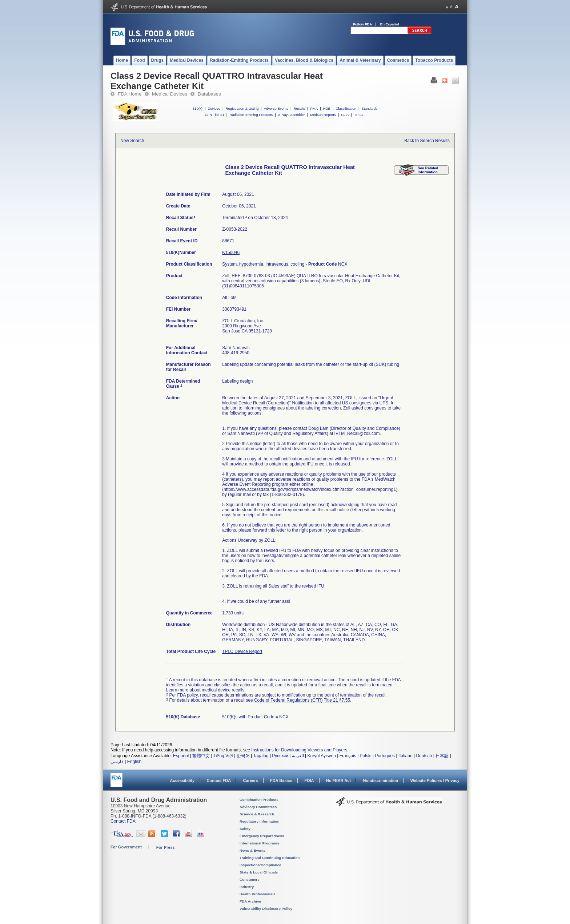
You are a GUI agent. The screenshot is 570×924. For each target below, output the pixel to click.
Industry (247, 887)
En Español (390, 24)
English (134, 762)
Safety (245, 829)
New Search (132, 141)
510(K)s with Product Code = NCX (255, 717)
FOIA (309, 780)
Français (348, 756)
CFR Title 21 (214, 115)
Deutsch (424, 756)
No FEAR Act (338, 780)
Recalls (299, 108)
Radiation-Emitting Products (251, 115)
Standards (370, 108)
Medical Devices (170, 94)
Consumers (250, 879)
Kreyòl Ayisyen (322, 756)
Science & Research (257, 814)
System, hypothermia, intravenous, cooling (263, 264)
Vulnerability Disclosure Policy (266, 909)
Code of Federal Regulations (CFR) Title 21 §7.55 (302, 700)
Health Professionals (257, 894)
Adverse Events (276, 108)
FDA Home (130, 94)
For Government (126, 847)
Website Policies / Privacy (435, 780)
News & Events (252, 850)
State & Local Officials (259, 872)
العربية (298, 756)
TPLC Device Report (242, 651)
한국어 (243, 756)
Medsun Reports (323, 115)
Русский (280, 756)
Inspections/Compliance (260, 865)
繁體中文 (201, 756)
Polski (366, 756)
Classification (346, 108)
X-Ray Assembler (292, 115)
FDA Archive (250, 901)
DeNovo (214, 108)
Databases (209, 94)
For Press (166, 847)
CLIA (345, 115)
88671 (228, 241)
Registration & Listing (242, 108)
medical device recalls (223, 690)
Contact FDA (219, 780)
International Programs (259, 843)
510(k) (198, 108)
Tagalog (261, 756)
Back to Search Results (427, 141)
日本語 (442, 756)
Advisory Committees (258, 807)
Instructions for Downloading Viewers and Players (299, 750)
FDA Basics (281, 780)
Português (385, 756)
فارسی (117, 762)
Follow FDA (362, 24)
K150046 (231, 253)
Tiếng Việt (223, 756)
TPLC (359, 115)
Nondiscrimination (381, 780)
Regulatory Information (260, 821)
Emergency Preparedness (262, 836)
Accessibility (182, 780)
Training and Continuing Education (270, 858)
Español (181, 756)
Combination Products (259, 800)
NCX (343, 264)
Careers (251, 780)
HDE (327, 108)
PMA (314, 108)
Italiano (406, 756)
